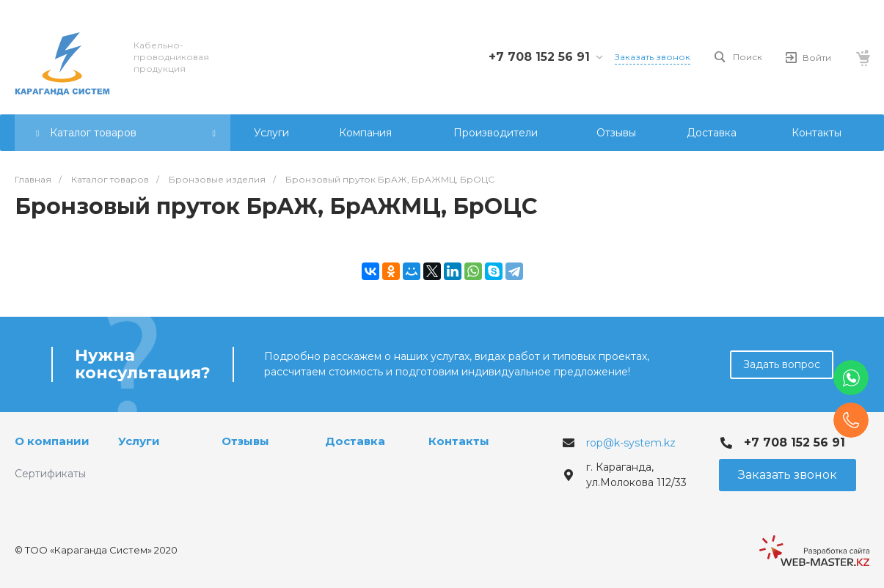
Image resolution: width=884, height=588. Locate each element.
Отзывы (245, 441)
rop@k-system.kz (631, 443)
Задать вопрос (782, 364)
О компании (52, 441)
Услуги (139, 441)
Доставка (355, 441)
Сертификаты (50, 474)
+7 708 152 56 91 (539, 57)
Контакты (459, 441)
